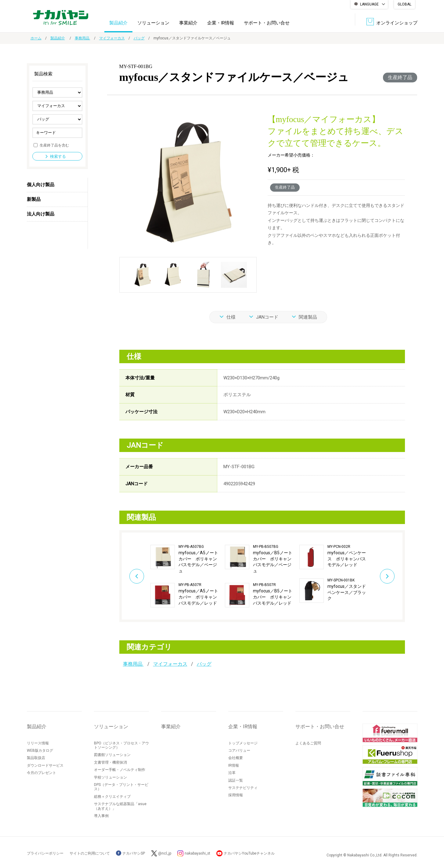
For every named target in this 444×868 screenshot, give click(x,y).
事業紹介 (188, 23)
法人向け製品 (41, 214)
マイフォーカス (112, 38)
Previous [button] (135, 576)
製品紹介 (118, 23)
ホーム (36, 38)
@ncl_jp (165, 853)
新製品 (34, 199)
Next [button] (389, 576)
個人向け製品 (41, 185)
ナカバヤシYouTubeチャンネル (250, 853)
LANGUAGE (369, 4)
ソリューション (153, 23)
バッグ (139, 38)
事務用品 (83, 38)
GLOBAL (404, 4)
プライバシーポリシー (45, 853)
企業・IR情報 (221, 23)
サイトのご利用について (90, 853)
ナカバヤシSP (130, 853)
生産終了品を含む (54, 145)
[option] (188, 576)
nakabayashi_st (198, 853)
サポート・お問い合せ (267, 23)
